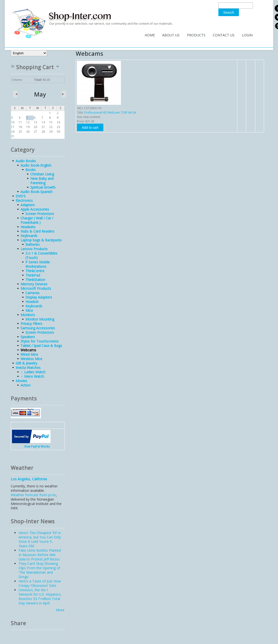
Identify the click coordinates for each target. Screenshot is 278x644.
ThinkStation (35, 280)
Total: (38, 80)
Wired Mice (29, 354)
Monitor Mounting (40, 319)
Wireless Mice (31, 359)
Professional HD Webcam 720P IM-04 (110, 113)
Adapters (28, 205)
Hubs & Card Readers (37, 231)
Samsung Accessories (38, 328)
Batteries (33, 244)
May (40, 94)
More (60, 610)
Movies (21, 381)
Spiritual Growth (43, 187)
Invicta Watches (28, 368)
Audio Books (26, 161)
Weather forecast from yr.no (33, 495)
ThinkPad (33, 275)
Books (31, 170)
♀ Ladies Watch (33, 372)
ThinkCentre (35, 271)
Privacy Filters (31, 324)
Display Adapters (39, 297)
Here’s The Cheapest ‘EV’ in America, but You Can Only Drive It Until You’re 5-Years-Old (40, 539)
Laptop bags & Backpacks (41, 240)
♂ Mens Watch (32, 376)
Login (247, 35)
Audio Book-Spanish (37, 192)
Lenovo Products (34, 249)
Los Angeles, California (29, 479)
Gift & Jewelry (26, 363)
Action (26, 385)
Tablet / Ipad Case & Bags (41, 346)
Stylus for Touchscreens (40, 341)
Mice (29, 310)
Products (196, 35)
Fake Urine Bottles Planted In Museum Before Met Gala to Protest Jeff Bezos (40, 555)
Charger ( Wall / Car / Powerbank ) (37, 220)
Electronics (24, 200)
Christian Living (42, 174)
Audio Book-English (36, 165)
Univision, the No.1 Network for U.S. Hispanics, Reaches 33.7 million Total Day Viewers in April (40, 596)
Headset (32, 302)
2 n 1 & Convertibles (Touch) (41, 255)
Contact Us (224, 35)
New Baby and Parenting (42, 181)
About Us (171, 35)
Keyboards (29, 236)
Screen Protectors (40, 214)
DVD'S (21, 196)
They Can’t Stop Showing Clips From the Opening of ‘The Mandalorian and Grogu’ (39, 570)
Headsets (28, 227)
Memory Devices (34, 284)
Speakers (28, 337)
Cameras (32, 293)
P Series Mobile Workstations (38, 264)
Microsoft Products (36, 288)
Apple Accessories (35, 209)
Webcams (28, 350)
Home (150, 35)
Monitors (28, 315)
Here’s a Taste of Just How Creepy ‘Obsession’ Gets (40, 583)
